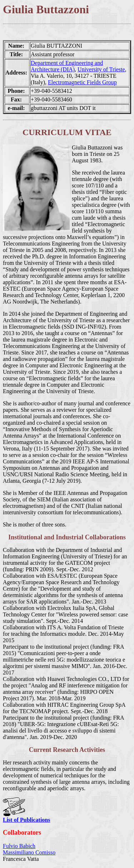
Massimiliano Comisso (29, 852)
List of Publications (26, 820)
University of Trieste (101, 69)
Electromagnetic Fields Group (82, 82)
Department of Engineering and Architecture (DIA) (67, 66)
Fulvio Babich (19, 846)
